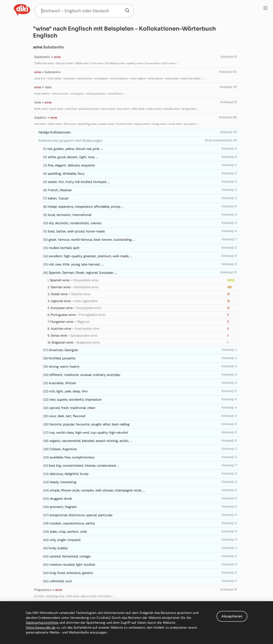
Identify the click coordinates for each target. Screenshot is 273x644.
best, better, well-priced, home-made (76, 231)
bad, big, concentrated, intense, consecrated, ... (84, 466)
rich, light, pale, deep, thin (68, 391)
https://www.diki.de (41, 627)
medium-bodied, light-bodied (72, 565)
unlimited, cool (61, 581)
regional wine (61, 301)
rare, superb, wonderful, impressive (75, 400)
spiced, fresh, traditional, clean (72, 408)
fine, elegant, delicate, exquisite (71, 165)
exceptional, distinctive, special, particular (81, 515)
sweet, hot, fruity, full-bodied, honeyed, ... (79, 182)
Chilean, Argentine (63, 449)
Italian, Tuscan (58, 198)
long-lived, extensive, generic (71, 573)
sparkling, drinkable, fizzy (66, 174)
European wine (62, 308)
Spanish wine (60, 280)
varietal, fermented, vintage (70, 556)
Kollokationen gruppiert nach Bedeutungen (70, 141)
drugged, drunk (61, 499)
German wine (60, 287)
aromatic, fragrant (63, 507)
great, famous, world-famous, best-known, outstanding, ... (92, 240)
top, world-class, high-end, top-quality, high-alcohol (89, 433)
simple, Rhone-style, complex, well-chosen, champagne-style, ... (97, 490)
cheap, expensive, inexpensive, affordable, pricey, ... (86, 207)
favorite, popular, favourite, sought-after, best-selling (90, 424)
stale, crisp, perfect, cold (68, 532)
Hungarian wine (62, 322)
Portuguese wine (63, 315)
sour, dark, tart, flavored (67, 416)
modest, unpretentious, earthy (72, 523)
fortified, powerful (62, 358)
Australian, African (62, 383)
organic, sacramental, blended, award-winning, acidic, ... (91, 441)
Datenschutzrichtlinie (42, 623)
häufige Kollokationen (55, 132)
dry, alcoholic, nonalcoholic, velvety (75, 223)
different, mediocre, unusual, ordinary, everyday (85, 375)
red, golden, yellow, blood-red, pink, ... (75, 149)
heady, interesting (63, 482)
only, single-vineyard (65, 540)
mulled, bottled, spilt (64, 248)
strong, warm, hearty (64, 367)
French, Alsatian (60, 190)
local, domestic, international (70, 215)
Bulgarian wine (63, 342)
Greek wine (59, 294)
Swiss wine (59, 335)
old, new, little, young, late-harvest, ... (76, 264)
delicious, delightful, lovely (69, 474)
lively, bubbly (58, 548)
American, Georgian (63, 350)
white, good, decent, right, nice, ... (73, 157)
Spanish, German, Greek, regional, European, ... (83, 273)
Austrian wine (61, 329)
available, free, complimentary (72, 457)
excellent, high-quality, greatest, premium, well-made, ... (91, 256)
